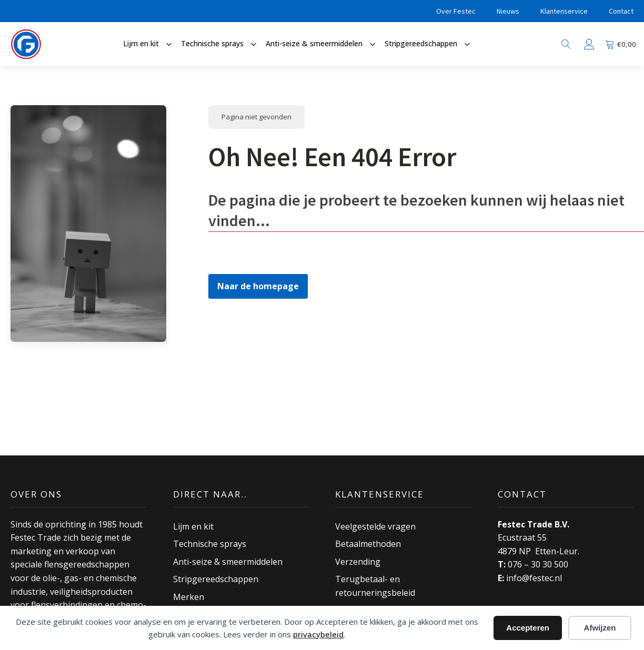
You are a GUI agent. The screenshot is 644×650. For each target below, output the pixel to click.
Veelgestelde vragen (375, 526)
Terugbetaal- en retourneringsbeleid (375, 586)
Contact (621, 11)
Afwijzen (600, 628)
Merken (189, 597)
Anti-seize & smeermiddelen (228, 562)
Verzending (358, 562)
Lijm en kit (193, 526)
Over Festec (456, 11)
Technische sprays (210, 544)
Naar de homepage (258, 286)
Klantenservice (564, 11)
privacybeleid (318, 634)
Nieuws (508, 11)
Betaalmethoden (368, 544)
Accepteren (528, 628)
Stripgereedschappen (216, 579)
